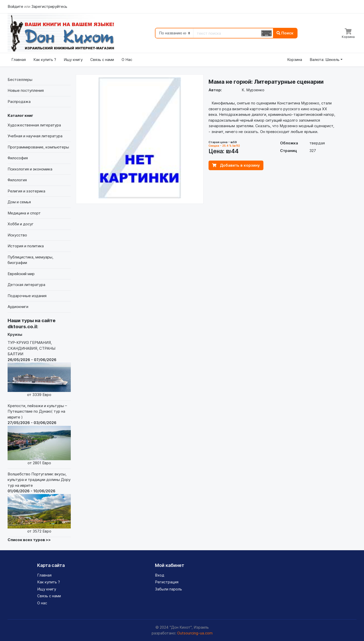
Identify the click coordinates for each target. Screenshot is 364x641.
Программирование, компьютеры (38, 147)
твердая (317, 143)
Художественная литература (34, 125)
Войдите (16, 6)
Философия (18, 158)
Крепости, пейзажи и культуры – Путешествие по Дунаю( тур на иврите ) (39, 435)
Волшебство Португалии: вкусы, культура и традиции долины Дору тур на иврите (39, 503)
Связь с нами (102, 60)
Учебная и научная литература (35, 136)
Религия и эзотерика (26, 191)
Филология (17, 180)
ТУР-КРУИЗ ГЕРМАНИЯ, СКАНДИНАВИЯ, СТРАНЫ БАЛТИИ (39, 369)
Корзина (295, 60)
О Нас (127, 60)
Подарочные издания (27, 296)
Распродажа (19, 102)
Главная (19, 60)
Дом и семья (19, 202)
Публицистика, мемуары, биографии (30, 260)
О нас (42, 603)
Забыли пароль (168, 589)
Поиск (285, 33)
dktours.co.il (22, 327)
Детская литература (26, 285)
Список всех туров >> (29, 540)
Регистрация (167, 582)
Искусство (17, 235)
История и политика (26, 246)
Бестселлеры (20, 80)
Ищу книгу (73, 60)
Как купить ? (45, 60)
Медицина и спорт (24, 213)
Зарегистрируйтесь (49, 6)
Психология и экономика (30, 169)
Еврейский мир (21, 274)
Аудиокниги (18, 307)
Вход (160, 575)
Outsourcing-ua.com (195, 633)
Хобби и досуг (21, 224)
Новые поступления (26, 90)
